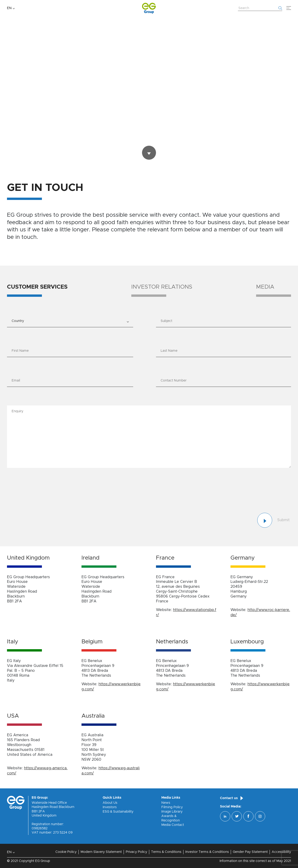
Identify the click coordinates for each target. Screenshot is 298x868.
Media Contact (173, 825)
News (166, 803)
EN (9, 8)
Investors (110, 807)
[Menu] (289, 8)
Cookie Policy (66, 852)
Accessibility (281, 852)
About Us (110, 803)
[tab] (37, 290)
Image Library (172, 812)
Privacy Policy (136, 852)
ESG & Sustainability (118, 812)
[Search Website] (260, 8)
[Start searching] (280, 8)
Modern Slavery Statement (101, 852)
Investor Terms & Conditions (207, 852)
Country (18, 321)
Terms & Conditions (166, 852)
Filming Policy (172, 807)
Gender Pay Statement (250, 852)
